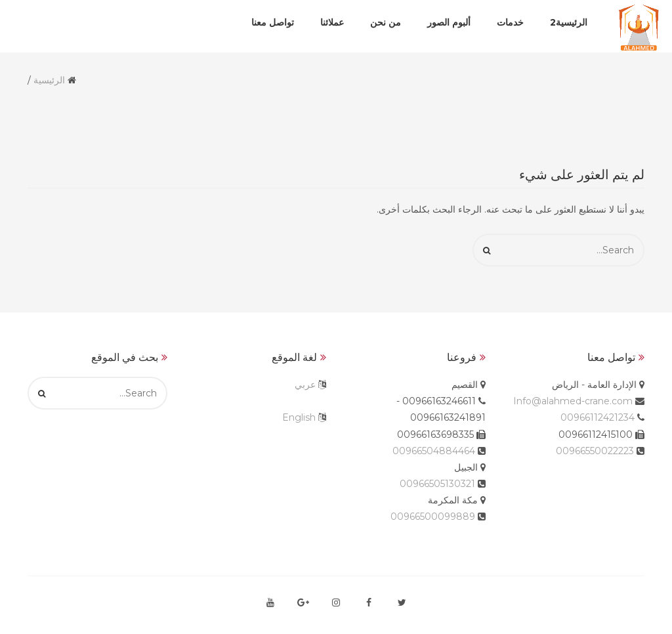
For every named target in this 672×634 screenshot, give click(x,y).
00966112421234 (598, 417)
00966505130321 (437, 484)
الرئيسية (49, 80)
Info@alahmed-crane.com (573, 401)
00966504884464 (434, 451)
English (299, 417)
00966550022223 (595, 451)
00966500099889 (433, 517)
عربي (305, 385)
